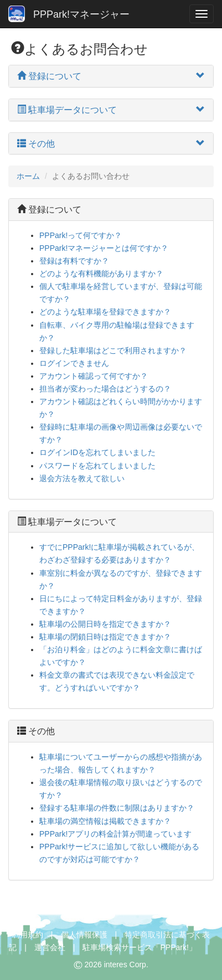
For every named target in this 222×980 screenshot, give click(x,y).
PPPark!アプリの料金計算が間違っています (115, 834)
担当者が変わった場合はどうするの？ (105, 389)
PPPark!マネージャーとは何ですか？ (104, 248)
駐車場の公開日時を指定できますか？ (105, 624)
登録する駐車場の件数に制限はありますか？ (117, 808)
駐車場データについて (67, 522)
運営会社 (50, 947)
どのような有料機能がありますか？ (101, 274)
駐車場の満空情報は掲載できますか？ (105, 821)
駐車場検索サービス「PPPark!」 (139, 947)
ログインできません (74, 363)
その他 (36, 731)
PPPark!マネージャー (69, 14)
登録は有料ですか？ (74, 261)
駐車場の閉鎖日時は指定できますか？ (105, 637)
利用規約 (28, 935)
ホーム (28, 176)
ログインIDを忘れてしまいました (97, 452)
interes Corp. (126, 964)
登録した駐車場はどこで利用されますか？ (113, 350)
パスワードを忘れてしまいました (97, 466)
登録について (49, 210)
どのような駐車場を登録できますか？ (105, 312)
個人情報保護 (84, 935)
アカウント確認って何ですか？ (94, 376)
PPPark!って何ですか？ (81, 235)
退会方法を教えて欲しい (82, 478)
